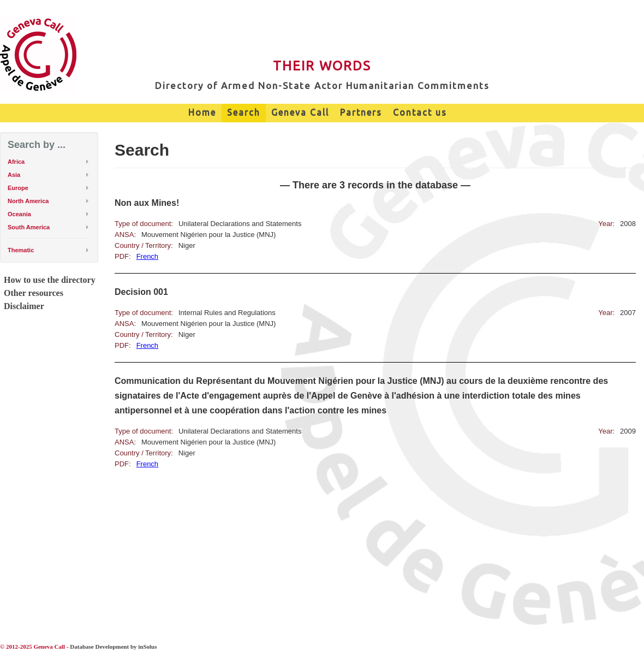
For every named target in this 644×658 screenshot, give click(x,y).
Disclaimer (24, 306)
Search (244, 112)
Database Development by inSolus (113, 647)
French (147, 256)
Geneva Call (300, 112)
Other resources (34, 293)
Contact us (420, 112)
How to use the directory (50, 280)
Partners (361, 112)
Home (202, 112)
